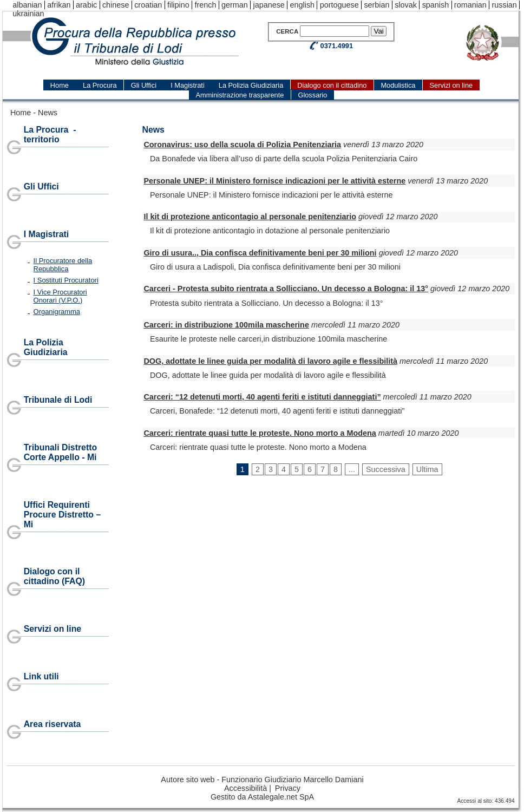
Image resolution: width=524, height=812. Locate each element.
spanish (436, 5)
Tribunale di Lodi (58, 400)
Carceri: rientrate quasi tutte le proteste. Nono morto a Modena (260, 433)
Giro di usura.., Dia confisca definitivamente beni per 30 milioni (260, 253)
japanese (268, 5)
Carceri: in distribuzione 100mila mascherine (226, 325)
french (205, 5)
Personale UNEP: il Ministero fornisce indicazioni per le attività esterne (274, 181)
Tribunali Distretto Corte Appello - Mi (60, 452)
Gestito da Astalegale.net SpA (262, 797)
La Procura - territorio (50, 135)
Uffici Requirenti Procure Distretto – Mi (63, 515)
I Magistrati (47, 234)
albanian (27, 5)
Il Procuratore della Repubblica (63, 265)
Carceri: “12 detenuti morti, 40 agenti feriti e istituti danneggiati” (262, 397)
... (352, 469)
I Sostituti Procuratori (66, 280)
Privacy (288, 788)
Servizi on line (53, 629)
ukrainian (28, 14)
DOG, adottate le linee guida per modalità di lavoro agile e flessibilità (270, 361)
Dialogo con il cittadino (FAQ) (54, 576)
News (48, 113)
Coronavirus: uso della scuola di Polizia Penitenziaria (242, 145)
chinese (116, 5)
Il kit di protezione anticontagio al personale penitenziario (250, 217)
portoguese (339, 5)
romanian (470, 5)
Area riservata (53, 724)
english (303, 5)
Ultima (427, 469)
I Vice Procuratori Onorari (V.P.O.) (60, 296)
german (235, 5)
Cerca (287, 31)
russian (504, 5)
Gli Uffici (41, 186)
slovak (406, 5)
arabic (86, 5)
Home (21, 113)
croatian (148, 5)
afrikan (59, 5)
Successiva (386, 469)
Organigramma (57, 312)
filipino (178, 5)
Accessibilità (245, 788)
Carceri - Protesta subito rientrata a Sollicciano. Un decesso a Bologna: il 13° (286, 289)
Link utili (41, 676)
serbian (376, 5)
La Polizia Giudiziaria (46, 347)
